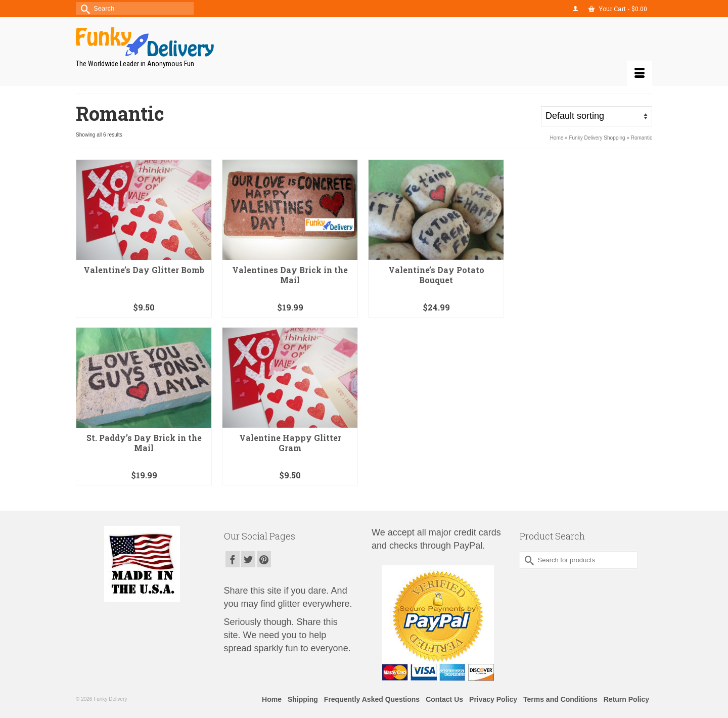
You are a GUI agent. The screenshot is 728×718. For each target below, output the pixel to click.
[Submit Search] (83, 8)
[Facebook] (233, 559)
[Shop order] (597, 116)
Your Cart (618, 9)
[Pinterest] (264, 559)
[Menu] (640, 73)
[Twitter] (248, 559)
